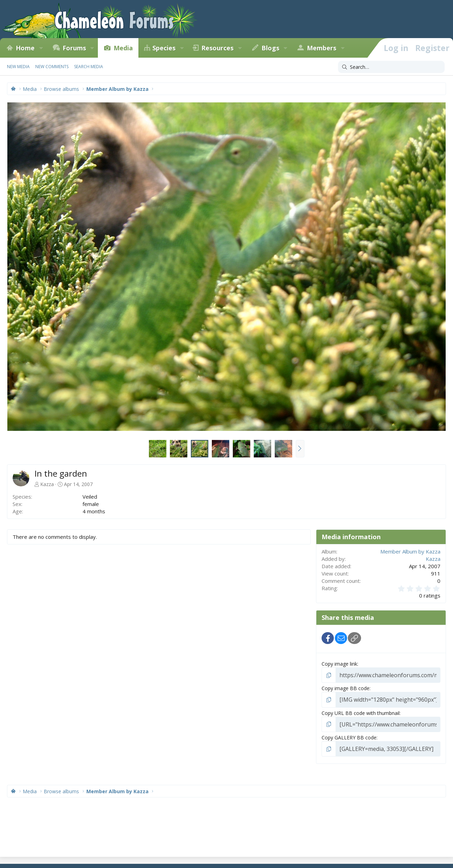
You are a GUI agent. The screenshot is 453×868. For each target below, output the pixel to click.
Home (25, 48)
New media (18, 67)
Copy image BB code (346, 687)
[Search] (391, 67)
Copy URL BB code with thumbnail (361, 711)
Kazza (47, 484)
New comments (52, 67)
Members (322, 48)
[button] (41, 48)
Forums (74, 48)
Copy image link (339, 664)
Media (123, 48)
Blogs (270, 48)
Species (164, 48)
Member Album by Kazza (410, 551)
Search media (89, 67)
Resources (217, 48)
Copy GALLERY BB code (349, 735)
